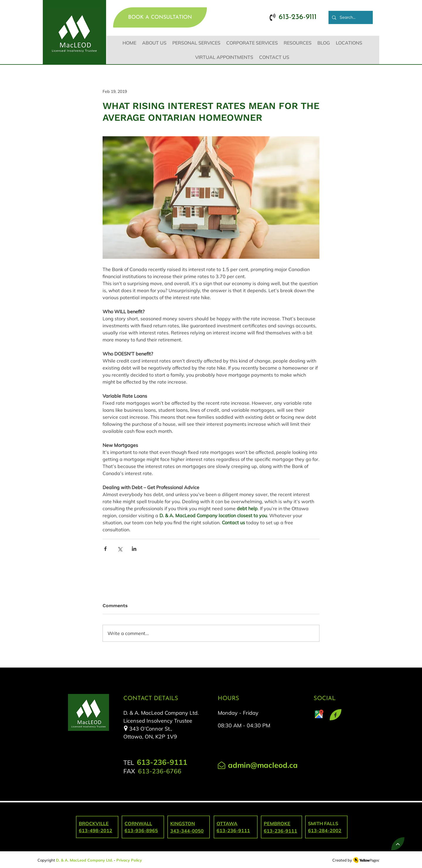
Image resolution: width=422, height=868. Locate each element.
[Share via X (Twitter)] (120, 549)
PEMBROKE (277, 823)
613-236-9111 (280, 831)
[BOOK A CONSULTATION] (160, 17)
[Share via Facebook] (105, 549)
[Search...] (350, 17)
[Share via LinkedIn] (134, 549)
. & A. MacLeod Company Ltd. (86, 860)
